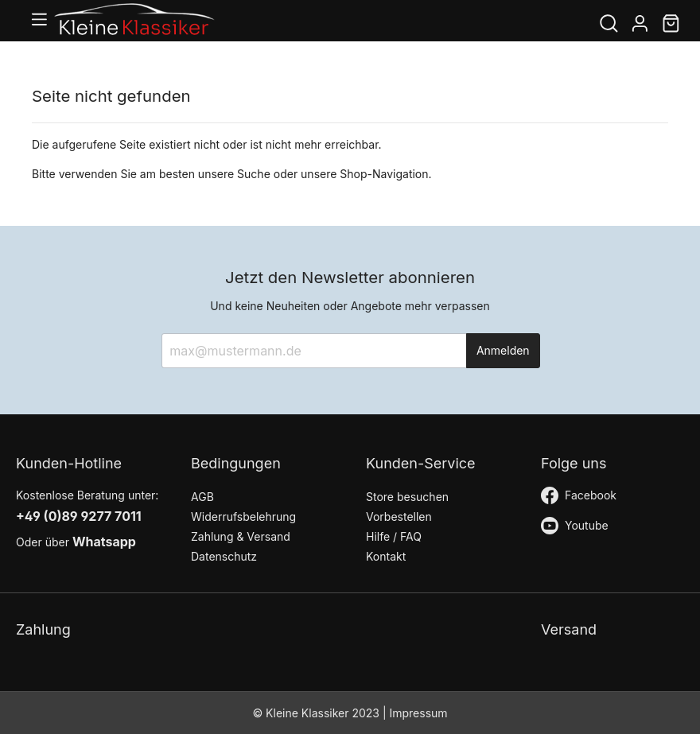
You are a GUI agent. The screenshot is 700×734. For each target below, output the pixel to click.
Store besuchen (407, 497)
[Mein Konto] (640, 25)
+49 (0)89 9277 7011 (79, 516)
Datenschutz (224, 556)
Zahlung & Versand (241, 536)
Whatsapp (104, 542)
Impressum (418, 713)
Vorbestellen (399, 517)
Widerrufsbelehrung (243, 517)
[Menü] (43, 21)
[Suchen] (609, 25)
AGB (202, 497)
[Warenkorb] (671, 25)
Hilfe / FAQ (394, 536)
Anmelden (503, 350)
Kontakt (386, 556)
